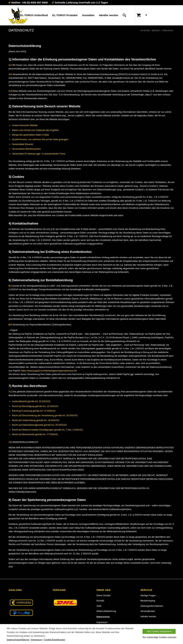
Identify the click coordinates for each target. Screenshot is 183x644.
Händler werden (148, 616)
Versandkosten (148, 611)
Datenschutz (21, 30)
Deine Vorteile (103, 595)
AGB (99, 606)
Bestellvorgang (148, 601)
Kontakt (100, 601)
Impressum (102, 622)
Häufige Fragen (148, 595)
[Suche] (124, 15)
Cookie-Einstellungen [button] (55, 640)
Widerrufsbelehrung (106, 611)
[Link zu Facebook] (146, 15)
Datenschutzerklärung (18, 640)
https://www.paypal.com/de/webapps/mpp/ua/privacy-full (49, 371)
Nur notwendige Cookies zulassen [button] (159, 637)
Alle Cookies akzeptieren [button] (159, 631)
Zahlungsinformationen (152, 606)
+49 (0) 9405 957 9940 (35, 2)
